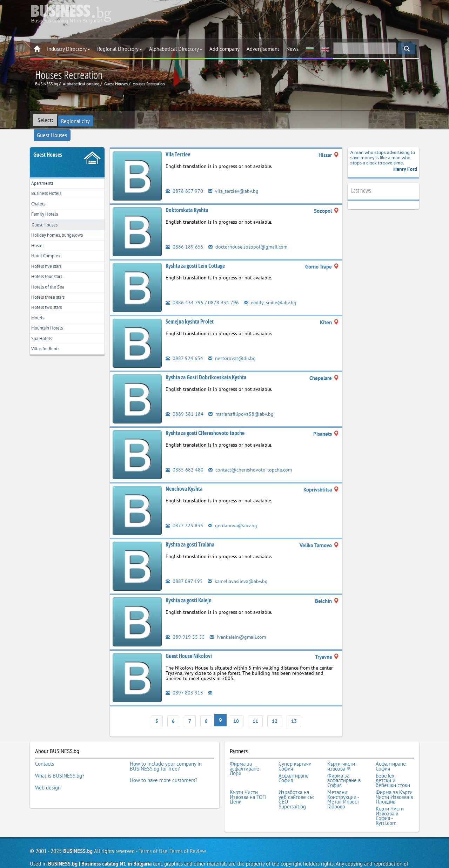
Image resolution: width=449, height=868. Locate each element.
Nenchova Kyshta (184, 476)
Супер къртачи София (295, 751)
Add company (224, 49)
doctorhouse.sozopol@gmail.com (249, 234)
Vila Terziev (178, 142)
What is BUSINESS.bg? (60, 758)
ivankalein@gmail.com (239, 625)
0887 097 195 (184, 569)
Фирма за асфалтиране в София (344, 763)
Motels (39, 323)
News (292, 49)
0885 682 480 (185, 457)
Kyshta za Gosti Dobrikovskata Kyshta (206, 365)
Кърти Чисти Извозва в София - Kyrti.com (390, 794)
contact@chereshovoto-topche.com (252, 457)
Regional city (76, 120)
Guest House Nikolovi (189, 644)
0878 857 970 (184, 179)
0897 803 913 (184, 680)
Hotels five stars (50, 265)
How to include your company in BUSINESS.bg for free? (166, 751)
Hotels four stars (50, 276)
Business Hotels (49, 184)
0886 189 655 (185, 234)
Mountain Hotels (50, 335)
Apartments (45, 172)
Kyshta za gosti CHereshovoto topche (205, 421)
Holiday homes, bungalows (61, 230)
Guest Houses (114, 120)
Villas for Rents (49, 358)
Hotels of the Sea (51, 288)
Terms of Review (188, 828)
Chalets (40, 195)
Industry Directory (69, 49)
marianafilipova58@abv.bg (241, 402)
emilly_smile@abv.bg (271, 290)
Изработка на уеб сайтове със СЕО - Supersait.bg (297, 780)
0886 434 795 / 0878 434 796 (202, 290)
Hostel (39, 242)
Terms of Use (153, 828)
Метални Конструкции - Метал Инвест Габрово (343, 780)
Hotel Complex (49, 253)
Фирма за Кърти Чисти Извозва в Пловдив (394, 777)
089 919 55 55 (185, 625)
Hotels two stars (50, 311)
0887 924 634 (184, 346)
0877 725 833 (184, 513)
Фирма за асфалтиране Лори (244, 754)
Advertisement (263, 49)
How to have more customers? (164, 763)
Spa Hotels (44, 346)
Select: (45, 120)
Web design (48, 768)
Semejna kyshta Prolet (190, 309)
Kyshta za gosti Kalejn (189, 588)
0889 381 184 (185, 402)
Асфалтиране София (391, 751)
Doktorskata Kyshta (187, 198)
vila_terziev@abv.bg (234, 179)
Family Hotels (47, 207)
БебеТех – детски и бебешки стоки (393, 763)
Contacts (45, 749)
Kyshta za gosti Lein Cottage (195, 253)
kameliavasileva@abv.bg (238, 569)
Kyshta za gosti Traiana (190, 532)
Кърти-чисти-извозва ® (342, 751)
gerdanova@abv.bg (233, 513)
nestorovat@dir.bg (232, 346)
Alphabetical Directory (176, 49)
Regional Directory (120, 49)
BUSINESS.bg (78, 828)
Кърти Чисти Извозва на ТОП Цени (248, 777)
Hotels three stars (52, 300)
